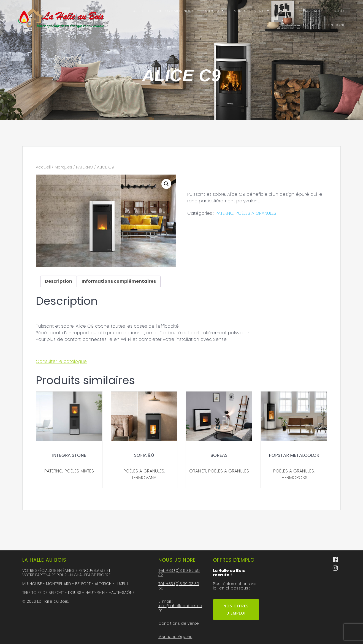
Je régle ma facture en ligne (315, 25)
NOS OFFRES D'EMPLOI (236, 609)
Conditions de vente (179, 623)
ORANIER (198, 471)
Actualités (316, 11)
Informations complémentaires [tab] (119, 281)
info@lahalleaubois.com (180, 608)
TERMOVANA (144, 478)
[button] (166, 184)
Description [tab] (59, 281)
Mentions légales (175, 637)
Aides (340, 11)
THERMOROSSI (294, 478)
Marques (63, 167)
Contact (288, 11)
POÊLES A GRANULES (256, 213)
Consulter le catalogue (61, 361)
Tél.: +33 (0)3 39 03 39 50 (179, 586)
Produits (211, 11)
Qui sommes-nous (176, 11)
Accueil (141, 11)
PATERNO (85, 167)
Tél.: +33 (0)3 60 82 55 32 (179, 573)
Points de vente (249, 11)
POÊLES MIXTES (79, 471)
